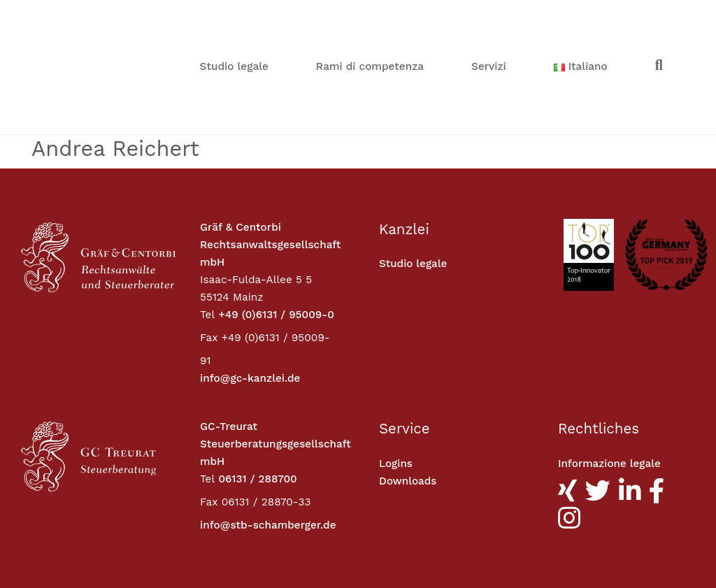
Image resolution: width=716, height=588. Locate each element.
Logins (396, 368)
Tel (207, 219)
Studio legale (234, 19)
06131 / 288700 (257, 383)
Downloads (408, 385)
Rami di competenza (370, 19)
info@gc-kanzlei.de (250, 282)
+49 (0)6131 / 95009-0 (276, 219)
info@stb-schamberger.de (268, 429)
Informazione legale (610, 368)
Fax (209, 242)
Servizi (489, 19)
